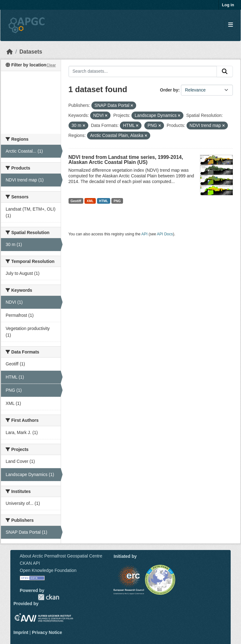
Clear (51, 65)
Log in (228, 5)
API (145, 234)
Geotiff (76, 201)
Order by (169, 90)
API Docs (165, 234)
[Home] (10, 52)
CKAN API (30, 563)
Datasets (31, 52)
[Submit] (225, 71)
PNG (117, 201)
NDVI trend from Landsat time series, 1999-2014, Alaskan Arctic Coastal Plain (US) (126, 160)
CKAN (49, 597)
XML (90, 201)
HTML (103, 201)
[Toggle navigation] (231, 25)
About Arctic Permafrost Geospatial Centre (61, 556)
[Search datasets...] (143, 71)
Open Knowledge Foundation (48, 570)
